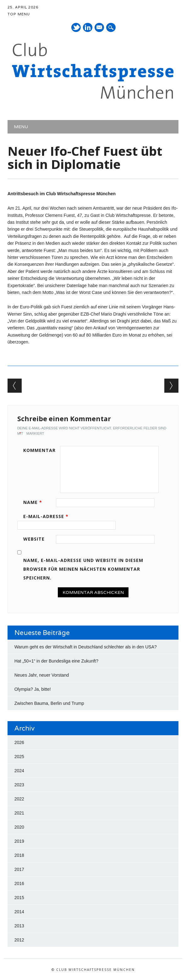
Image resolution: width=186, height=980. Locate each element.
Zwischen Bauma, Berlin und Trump (49, 703)
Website (34, 539)
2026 (19, 742)
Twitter (76, 27)
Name (35, 502)
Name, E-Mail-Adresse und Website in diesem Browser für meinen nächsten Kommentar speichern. (83, 569)
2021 (19, 813)
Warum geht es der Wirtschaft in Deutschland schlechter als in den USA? (86, 647)
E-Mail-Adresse (48, 516)
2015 (19, 898)
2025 (19, 757)
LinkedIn (88, 27)
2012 (19, 940)
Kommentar (39, 450)
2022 (19, 799)
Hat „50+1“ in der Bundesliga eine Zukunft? (56, 661)
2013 (19, 926)
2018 (19, 855)
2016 (19, 883)
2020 (19, 827)
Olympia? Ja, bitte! (33, 689)
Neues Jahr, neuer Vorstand (42, 675)
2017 (19, 869)
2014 (19, 912)
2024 (19, 771)
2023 (19, 785)
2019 (19, 841)
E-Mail (100, 28)
